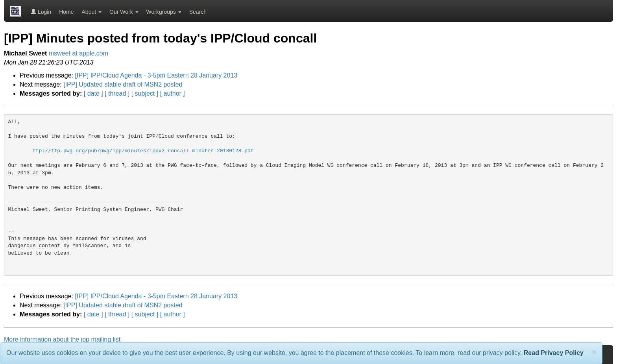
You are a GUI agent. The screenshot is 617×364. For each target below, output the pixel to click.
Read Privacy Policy (554, 353)
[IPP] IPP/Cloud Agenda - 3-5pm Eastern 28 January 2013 (156, 75)
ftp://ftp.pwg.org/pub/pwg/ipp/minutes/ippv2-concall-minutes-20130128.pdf (143, 151)
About (92, 12)
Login (41, 12)
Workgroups (164, 12)
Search (198, 12)
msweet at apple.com (79, 53)
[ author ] (173, 93)
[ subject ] (145, 93)
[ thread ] (117, 93)
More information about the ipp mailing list (62, 339)
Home (66, 12)
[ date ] (93, 93)
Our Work (124, 12)
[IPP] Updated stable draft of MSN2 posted (123, 84)
